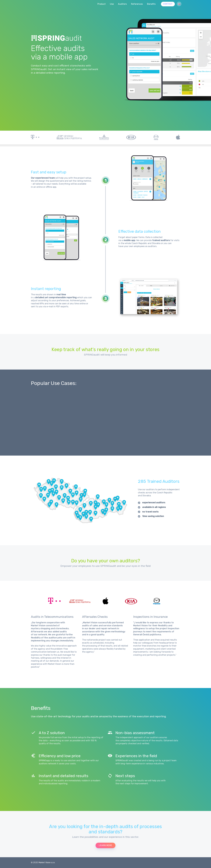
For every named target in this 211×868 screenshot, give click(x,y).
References (137, 4)
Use (112, 4)
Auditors (122, 4)
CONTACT (168, 4)
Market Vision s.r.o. (47, 863)
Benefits (151, 4)
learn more (105, 845)
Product (102, 4)
